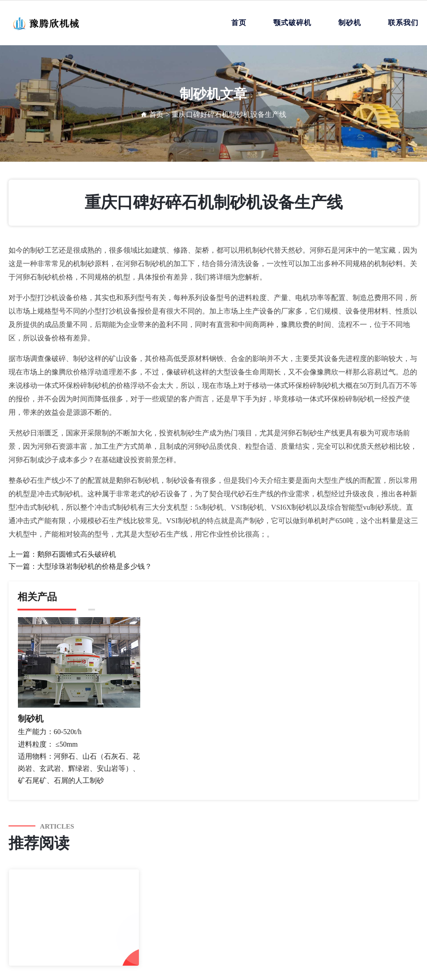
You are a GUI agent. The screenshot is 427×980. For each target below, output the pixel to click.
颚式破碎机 (292, 23)
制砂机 (350, 23)
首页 (239, 23)
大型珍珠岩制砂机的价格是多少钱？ (95, 566)
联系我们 (403, 23)
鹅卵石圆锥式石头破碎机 (77, 554)
